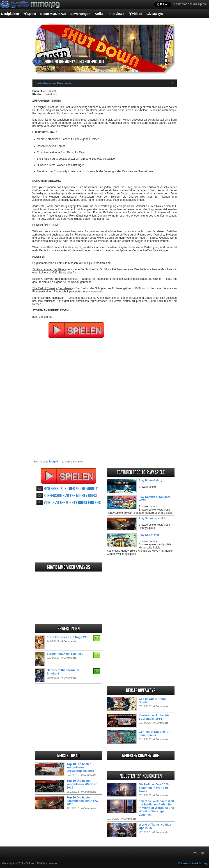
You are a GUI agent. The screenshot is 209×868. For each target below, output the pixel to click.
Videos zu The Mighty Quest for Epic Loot (72, 503)
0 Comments (69, 641)
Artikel (100, 14)
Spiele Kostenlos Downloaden (54, 83)
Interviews (116, 14)
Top (201, 853)
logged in (55, 462)
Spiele (31, 14)
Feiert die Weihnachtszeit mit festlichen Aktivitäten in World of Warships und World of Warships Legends (157, 808)
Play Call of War (149, 535)
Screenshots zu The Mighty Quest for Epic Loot (71, 496)
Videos (137, 14)
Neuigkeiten (10, 14)
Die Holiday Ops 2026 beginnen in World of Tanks (154, 788)
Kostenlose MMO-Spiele (190, 4)
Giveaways (154, 14)
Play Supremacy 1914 (153, 518)
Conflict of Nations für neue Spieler (154, 733)
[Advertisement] (105, 392)
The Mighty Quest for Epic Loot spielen (68, 476)
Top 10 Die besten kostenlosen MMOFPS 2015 (82, 784)
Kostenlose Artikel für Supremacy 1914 (154, 717)
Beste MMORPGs (53, 14)
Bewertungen (80, 14)
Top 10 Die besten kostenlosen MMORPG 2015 (82, 801)
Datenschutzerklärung (193, 863)
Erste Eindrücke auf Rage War (68, 637)
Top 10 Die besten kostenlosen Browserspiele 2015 (80, 767)
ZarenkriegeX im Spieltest (65, 654)
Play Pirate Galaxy (151, 481)
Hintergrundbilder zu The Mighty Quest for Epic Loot (71, 489)
